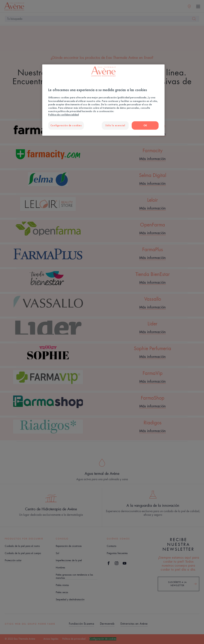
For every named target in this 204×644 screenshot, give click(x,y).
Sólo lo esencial (115, 125)
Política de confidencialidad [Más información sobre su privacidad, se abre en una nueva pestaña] (63, 115)
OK (145, 125)
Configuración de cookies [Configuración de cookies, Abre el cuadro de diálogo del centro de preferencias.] (66, 125)
